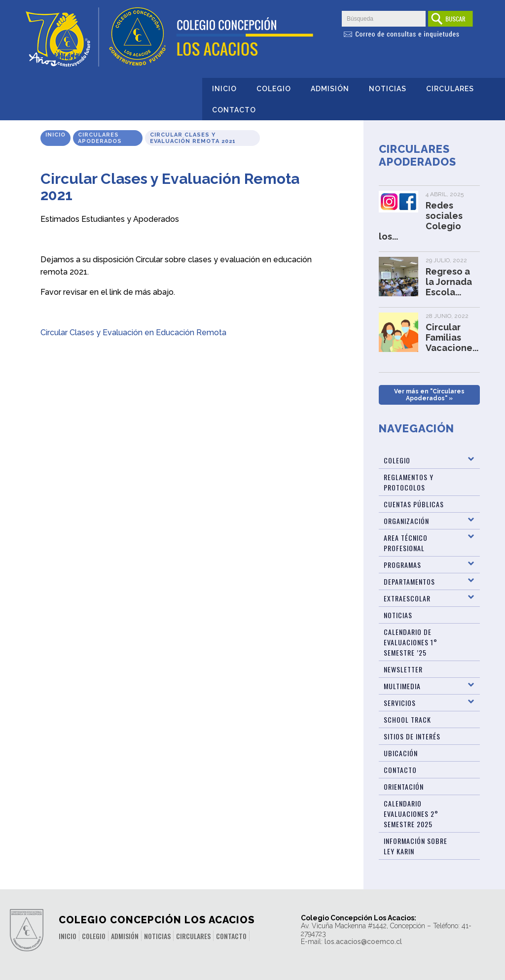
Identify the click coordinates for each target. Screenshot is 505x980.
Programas (402, 565)
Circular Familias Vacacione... (452, 337)
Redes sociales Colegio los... (421, 221)
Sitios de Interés (412, 736)
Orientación (404, 787)
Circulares (450, 89)
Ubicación (401, 753)
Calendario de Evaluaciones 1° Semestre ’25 (411, 642)
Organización (406, 521)
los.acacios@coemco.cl (363, 942)
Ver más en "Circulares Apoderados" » (429, 395)
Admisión (330, 89)
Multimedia (402, 686)
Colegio (274, 89)
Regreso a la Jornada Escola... (449, 282)
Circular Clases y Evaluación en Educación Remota (133, 332)
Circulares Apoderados (100, 138)
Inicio (224, 89)
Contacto (234, 110)
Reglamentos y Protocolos (409, 482)
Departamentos (409, 581)
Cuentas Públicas (414, 504)
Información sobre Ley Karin (415, 846)
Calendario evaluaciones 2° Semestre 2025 (411, 814)
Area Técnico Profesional (406, 543)
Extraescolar (407, 598)
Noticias (388, 89)
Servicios (400, 703)
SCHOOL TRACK (407, 719)
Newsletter (403, 669)
